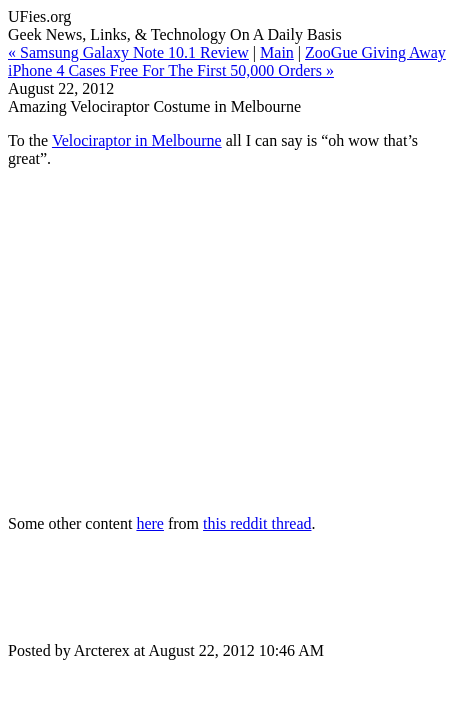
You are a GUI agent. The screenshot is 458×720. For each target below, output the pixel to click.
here (150, 523)
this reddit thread (257, 523)
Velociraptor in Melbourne (137, 140)
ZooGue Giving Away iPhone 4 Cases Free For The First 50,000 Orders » (227, 61)
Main (277, 52)
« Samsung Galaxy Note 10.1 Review (128, 52)
